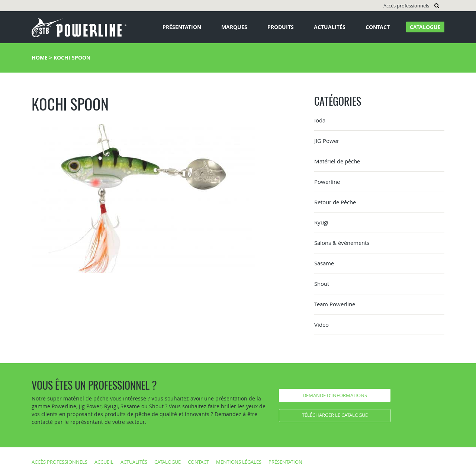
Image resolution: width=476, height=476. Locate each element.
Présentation (182, 27)
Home (40, 57)
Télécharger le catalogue (335, 415)
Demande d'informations (335, 395)
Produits (281, 27)
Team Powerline (335, 304)
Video (321, 325)
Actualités (330, 27)
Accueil (104, 462)
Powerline (327, 182)
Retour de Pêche (335, 202)
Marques (234, 27)
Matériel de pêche (337, 161)
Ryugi (321, 222)
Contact (378, 27)
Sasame (324, 263)
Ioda (320, 120)
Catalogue (425, 27)
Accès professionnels (406, 6)
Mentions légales (239, 462)
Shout (322, 284)
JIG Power (327, 141)
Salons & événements (342, 243)
